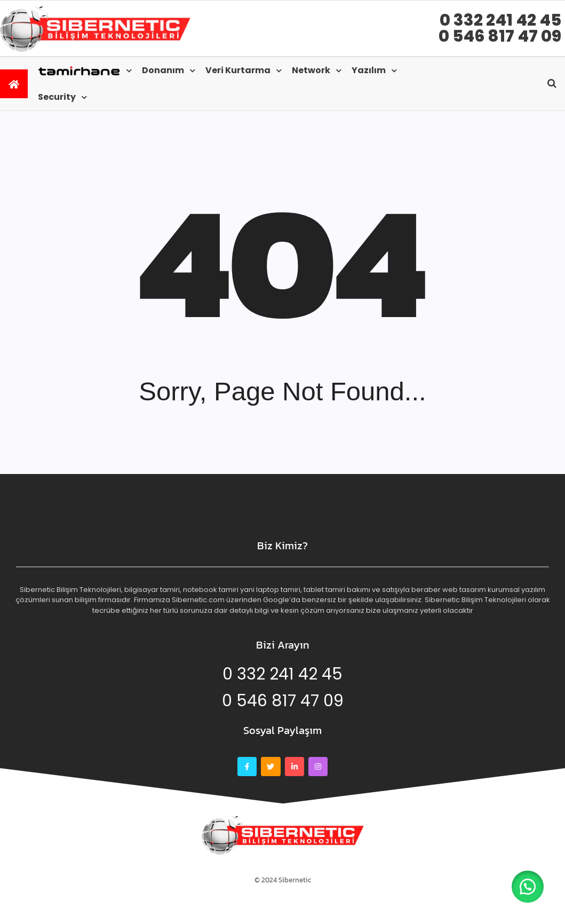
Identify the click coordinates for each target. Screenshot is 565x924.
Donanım (163, 70)
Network (311, 70)
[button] (528, 887)
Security (57, 97)
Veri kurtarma (238, 70)
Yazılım (369, 70)
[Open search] (552, 83)
